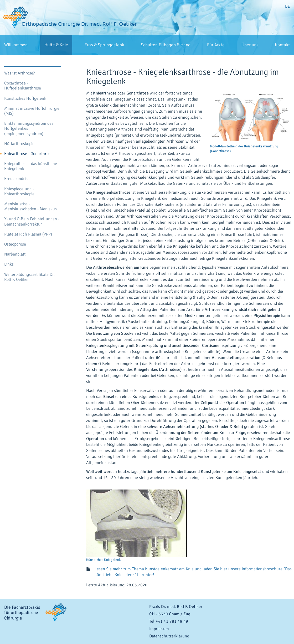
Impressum (159, 629)
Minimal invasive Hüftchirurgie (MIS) (32, 111)
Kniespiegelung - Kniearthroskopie (19, 192)
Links (9, 264)
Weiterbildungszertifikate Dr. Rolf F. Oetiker (29, 277)
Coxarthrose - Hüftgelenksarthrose (23, 86)
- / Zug (170, 614)
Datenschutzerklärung (169, 636)
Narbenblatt (15, 254)
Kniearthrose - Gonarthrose (28, 154)
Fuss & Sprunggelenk (104, 45)
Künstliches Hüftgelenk (25, 99)
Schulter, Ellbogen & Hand (166, 45)
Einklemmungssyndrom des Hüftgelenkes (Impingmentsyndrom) (29, 129)
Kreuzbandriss (17, 179)
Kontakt (282, 45)
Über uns (250, 45)
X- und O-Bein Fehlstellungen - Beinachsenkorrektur (32, 222)
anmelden (289, 641)
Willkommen (16, 45)
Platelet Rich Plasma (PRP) (28, 234)
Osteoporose (15, 244)
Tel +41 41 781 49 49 (169, 621)
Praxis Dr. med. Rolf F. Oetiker (176, 607)
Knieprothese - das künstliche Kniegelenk (31, 166)
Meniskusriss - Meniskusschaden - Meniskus (30, 207)
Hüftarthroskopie (19, 144)
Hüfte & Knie (56, 45)
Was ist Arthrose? (19, 73)
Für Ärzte (216, 45)
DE (287, 6)
